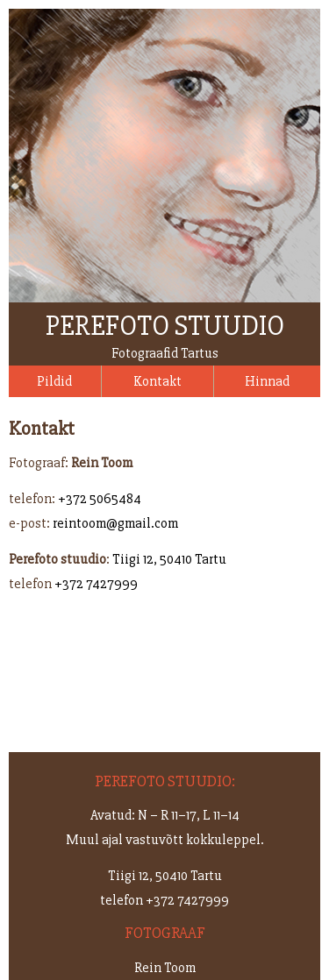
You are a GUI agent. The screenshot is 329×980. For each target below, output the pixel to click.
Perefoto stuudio (165, 326)
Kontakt (157, 381)
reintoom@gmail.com (115, 523)
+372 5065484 (100, 499)
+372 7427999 (96, 584)
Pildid (54, 381)
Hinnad (267, 381)
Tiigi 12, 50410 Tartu (169, 559)
